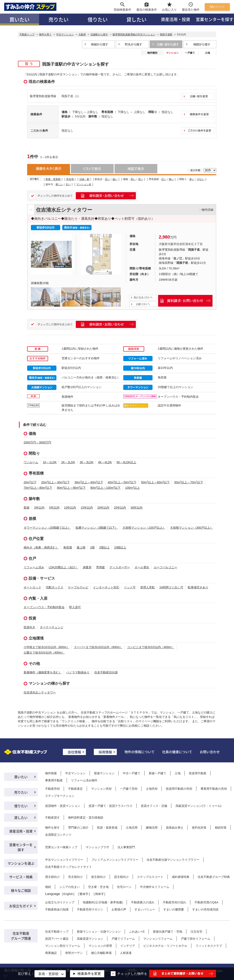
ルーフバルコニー (165, 567)
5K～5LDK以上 (126, 462)
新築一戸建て (158, 773)
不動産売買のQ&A (206, 902)
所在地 (70, 179)
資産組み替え (175, 828)
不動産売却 (52, 789)
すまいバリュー (145, 909)
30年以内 (137, 508)
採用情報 (105, 752)
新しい (59, 184)
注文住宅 (196, 932)
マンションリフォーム (158, 939)
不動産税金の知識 (57, 909)
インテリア (128, 946)
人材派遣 (126, 953)
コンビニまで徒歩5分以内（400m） (151, 647)
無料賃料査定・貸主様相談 (86, 818)
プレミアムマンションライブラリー (115, 860)
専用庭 (100, 567)
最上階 (81, 547)
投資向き (29, 627)
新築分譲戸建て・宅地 (168, 932)
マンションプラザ (97, 847)
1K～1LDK (50, 462)
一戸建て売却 (129, 789)
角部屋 (68, 547)
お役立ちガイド (21, 906)
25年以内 (120, 508)
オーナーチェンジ (52, 627)
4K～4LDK (105, 462)
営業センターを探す (21, 847)
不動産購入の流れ (143, 902)
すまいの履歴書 (174, 909)
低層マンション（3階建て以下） (97, 528)
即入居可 (75, 607)
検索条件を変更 (89, 974)
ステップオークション (60, 796)
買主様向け (52, 877)
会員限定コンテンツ (58, 835)
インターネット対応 (106, 587)
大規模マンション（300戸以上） (191, 528)
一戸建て (190, 53)
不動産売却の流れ (174, 902)
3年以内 (39, 508)
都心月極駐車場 (101, 953)
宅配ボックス (55, 587)
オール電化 (142, 567)
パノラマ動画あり (78, 672)
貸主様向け (121, 877)
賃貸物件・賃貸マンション (63, 806)
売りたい (58, 19)
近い (107, 179)
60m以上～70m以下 (189, 482)
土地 (207, 53)
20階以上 (120, 547)
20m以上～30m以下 (55, 482)
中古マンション (75, 773)
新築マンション (104, 773)
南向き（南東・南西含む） (41, 547)
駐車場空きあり (198, 587)
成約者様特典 (181, 877)
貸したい (136, 19)
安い (141, 179)
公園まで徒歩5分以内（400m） (44, 652)
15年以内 (87, 508)
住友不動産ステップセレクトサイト (69, 867)
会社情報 (74, 752)
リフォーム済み (34, 567)
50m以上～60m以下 (155, 482)
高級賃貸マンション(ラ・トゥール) (198, 806)
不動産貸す (52, 818)
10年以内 (70, 508)
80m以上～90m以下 (71, 488)
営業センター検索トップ (61, 847)
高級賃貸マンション (90, 939)
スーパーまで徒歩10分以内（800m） (98, 647)
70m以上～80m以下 (38, 488)
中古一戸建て (132, 773)
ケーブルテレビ (78, 587)
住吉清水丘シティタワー (64, 210)
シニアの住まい (70, 887)
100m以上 (132, 488)
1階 (92, 547)
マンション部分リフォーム (63, 946)
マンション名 (84, 184)
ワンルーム (31, 462)
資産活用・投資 (175, 19)
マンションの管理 (100, 946)
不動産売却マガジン (90, 909)
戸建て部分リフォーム (196, 939)
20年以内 (103, 508)
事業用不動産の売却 (214, 789)
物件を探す (52, 828)
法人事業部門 (126, 847)
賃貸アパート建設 (57, 939)
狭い (171, 179)
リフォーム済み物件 (84, 780)
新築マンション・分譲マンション (99, 932)
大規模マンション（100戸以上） (144, 528)
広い (164, 179)
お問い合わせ (210, 752)
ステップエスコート (150, 877)
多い (192, 179)
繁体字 (84, 894)
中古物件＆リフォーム (155, 887)
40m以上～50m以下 (122, 482)
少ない (201, 179)
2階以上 (104, 547)
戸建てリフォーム (123, 939)
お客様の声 (119, 909)
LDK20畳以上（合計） (63, 567)
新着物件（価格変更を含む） (43, 672)
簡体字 (99, 894)
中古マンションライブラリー (64, 860)
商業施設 (51, 953)
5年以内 (54, 508)
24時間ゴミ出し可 (171, 587)
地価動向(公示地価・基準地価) (103, 902)
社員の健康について (177, 752)
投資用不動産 (198, 773)
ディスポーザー (120, 567)
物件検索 (51, 773)
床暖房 (87, 567)
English (68, 894)
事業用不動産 (54, 780)
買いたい (19, 19)
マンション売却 (101, 789)
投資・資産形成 (107, 828)
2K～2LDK (68, 462)
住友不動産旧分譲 (106, 672)
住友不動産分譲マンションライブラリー (173, 860)
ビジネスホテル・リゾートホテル (165, 946)
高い (133, 179)
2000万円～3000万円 (37, 442)
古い (68, 184)
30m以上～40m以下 (89, 482)
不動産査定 (75, 789)
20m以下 (30, 482)
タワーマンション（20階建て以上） (47, 528)
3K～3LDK (86, 462)
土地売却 (152, 789)
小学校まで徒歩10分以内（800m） (46, 647)
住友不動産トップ (57, 932)
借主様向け (98, 877)
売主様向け (75, 877)
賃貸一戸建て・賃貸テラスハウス (111, 806)
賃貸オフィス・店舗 (154, 806)
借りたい (98, 19)
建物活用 (152, 828)
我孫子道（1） (71, 96)
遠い (115, 179)
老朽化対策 (199, 828)
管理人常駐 (148, 587)
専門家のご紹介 (78, 828)
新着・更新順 (53, 179)
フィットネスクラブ (209, 946)
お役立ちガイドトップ (60, 902)
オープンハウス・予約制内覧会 (44, 607)
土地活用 (132, 828)
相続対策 (221, 828)
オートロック (32, 587)
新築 (27, 508)
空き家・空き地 (98, 887)
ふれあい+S (137, 932)
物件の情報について (140, 752)
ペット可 (130, 587)
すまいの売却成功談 (205, 909)
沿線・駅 (84, 179)
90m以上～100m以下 (105, 488)
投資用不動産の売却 (179, 789)
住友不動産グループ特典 (214, 877)
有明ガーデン (74, 953)
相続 (48, 887)
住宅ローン (124, 887)
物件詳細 (207, 210)
